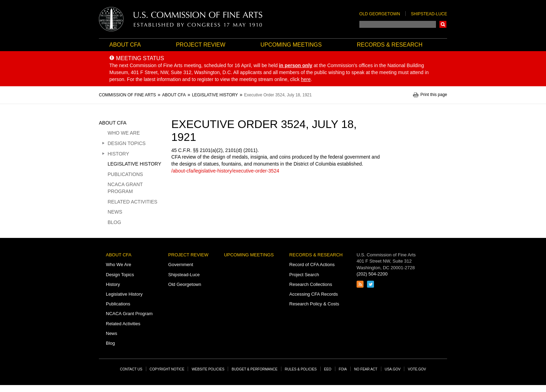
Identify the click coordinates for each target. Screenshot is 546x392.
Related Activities (132, 202)
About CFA (125, 45)
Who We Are (124, 133)
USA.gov (393, 369)
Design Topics (127, 143)
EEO (328, 369)
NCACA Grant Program (125, 188)
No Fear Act (366, 369)
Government (181, 265)
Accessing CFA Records (314, 294)
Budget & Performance (255, 369)
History (118, 154)
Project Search (304, 275)
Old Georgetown (380, 14)
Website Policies (208, 369)
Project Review (201, 45)
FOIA (343, 369)
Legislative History (134, 164)
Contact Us (131, 369)
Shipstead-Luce (429, 14)
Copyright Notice (167, 369)
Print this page (434, 95)
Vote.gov (417, 369)
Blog (114, 222)
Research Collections (311, 284)
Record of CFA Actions (312, 265)
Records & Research (390, 45)
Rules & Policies (301, 369)
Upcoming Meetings (291, 45)
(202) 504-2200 (372, 274)
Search (443, 24)
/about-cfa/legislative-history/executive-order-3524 (225, 171)
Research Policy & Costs (314, 304)
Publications (125, 174)
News (115, 212)
